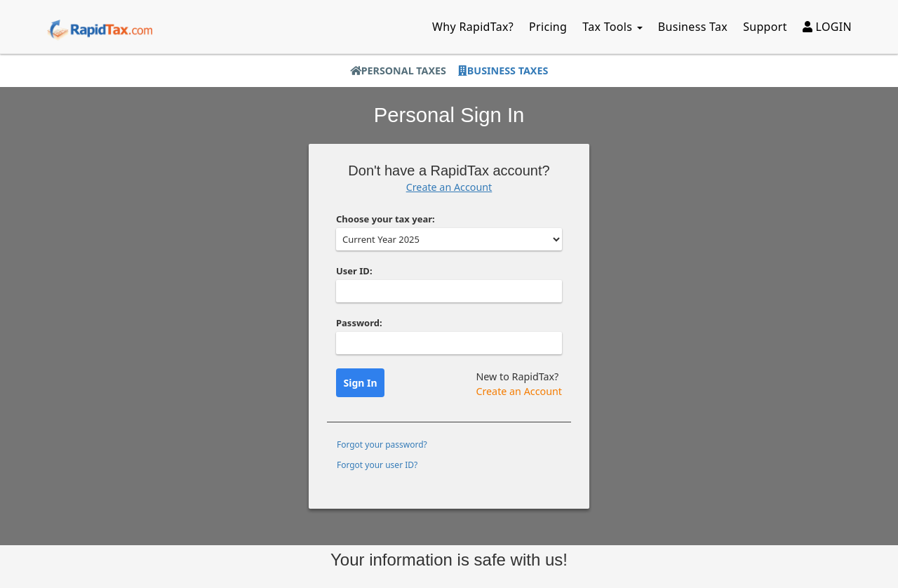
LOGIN (827, 27)
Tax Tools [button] (612, 27)
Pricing (548, 27)
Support (765, 27)
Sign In (361, 383)
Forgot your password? (382, 445)
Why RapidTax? (473, 27)
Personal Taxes (398, 71)
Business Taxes (503, 71)
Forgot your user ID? (377, 465)
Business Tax (693, 27)
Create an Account (449, 187)
